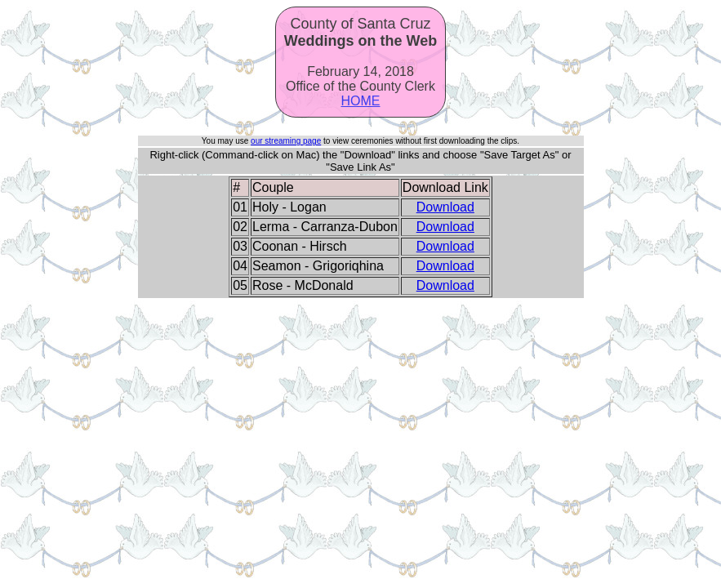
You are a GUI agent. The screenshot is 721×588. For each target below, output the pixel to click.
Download (445, 207)
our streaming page (286, 141)
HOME (361, 101)
